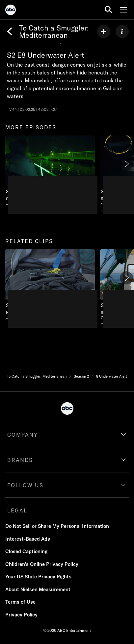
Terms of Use (20, 602)
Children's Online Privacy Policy (42, 564)
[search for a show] (108, 10)
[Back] (10, 31)
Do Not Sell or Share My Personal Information (57, 526)
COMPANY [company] (23, 435)
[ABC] (11, 11)
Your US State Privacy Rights (38, 577)
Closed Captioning (26, 551)
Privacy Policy (21, 615)
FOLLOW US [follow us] (25, 485)
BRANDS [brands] (20, 460)
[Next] (126, 164)
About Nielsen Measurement (38, 589)
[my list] (104, 31)
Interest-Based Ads (28, 539)
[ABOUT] (122, 31)
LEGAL (17, 510)
